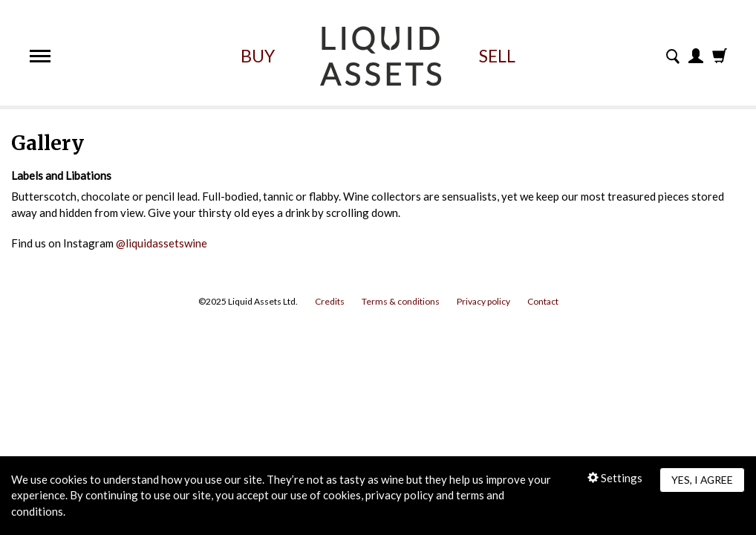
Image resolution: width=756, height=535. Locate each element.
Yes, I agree (702, 480)
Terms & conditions (401, 301)
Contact (543, 301)
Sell (497, 56)
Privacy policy (483, 301)
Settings (615, 478)
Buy (258, 56)
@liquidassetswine (162, 243)
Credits (330, 301)
